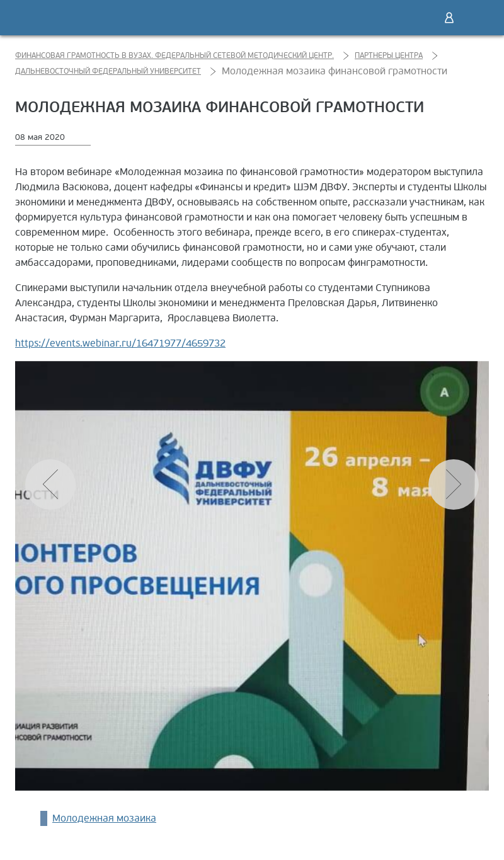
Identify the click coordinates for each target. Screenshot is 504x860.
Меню (476, 18)
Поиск (423, 18)
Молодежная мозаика (104, 818)
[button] (454, 484)
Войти (449, 18)
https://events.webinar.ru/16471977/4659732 (120, 343)
